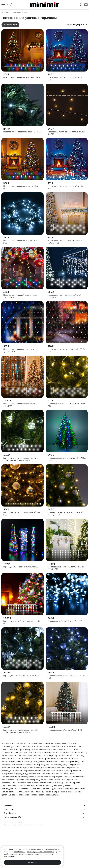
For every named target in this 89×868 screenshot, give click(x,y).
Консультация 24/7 (13, 817)
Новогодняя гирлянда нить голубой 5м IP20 (65, 79)
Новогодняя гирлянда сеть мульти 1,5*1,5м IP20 (19, 350)
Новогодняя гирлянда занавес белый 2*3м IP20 (20, 405)
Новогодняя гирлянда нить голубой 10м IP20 (65, 187)
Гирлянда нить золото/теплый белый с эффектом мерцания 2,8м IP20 (21, 731)
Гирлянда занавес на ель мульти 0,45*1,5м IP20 (67, 459)
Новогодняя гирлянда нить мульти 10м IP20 (21, 187)
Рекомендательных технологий (40, 852)
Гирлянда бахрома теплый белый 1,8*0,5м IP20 (67, 405)
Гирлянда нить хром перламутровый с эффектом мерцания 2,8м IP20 (21, 459)
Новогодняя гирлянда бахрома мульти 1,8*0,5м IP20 (21, 296)
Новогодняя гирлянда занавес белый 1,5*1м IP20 (64, 296)
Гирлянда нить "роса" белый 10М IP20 (65, 621)
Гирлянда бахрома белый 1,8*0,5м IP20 (21, 676)
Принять (32, 862)
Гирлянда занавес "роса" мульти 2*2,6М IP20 (22, 622)
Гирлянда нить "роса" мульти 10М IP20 (21, 567)
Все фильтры (10, 25)
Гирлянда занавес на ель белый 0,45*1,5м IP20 (66, 677)
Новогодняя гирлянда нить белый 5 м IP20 (22, 132)
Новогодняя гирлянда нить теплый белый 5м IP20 (66, 133)
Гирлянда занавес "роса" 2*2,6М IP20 (65, 730)
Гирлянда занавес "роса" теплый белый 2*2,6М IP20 (66, 568)
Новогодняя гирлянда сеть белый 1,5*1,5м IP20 (67, 350)
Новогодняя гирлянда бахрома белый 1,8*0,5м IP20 (65, 242)
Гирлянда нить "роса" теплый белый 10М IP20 (22, 514)
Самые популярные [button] (77, 25)
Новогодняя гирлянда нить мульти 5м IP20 (22, 77)
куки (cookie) (19, 852)
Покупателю (10, 809)
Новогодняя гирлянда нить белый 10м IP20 (20, 242)
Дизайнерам (10, 813)
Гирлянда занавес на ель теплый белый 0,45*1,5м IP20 (65, 514)
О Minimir (8, 806)
